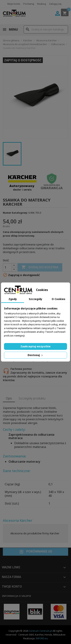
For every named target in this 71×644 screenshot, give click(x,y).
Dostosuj (35, 355)
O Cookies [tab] (59, 299)
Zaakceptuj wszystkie (35, 346)
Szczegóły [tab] (35, 299)
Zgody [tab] (13, 299)
